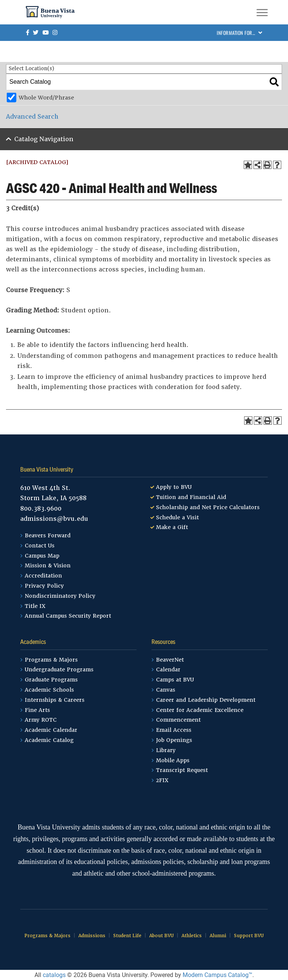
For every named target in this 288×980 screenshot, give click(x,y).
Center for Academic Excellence (200, 710)
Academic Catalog (49, 740)
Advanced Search (32, 117)
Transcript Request (182, 770)
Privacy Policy (44, 586)
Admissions (92, 936)
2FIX (162, 780)
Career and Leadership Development (206, 700)
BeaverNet (170, 660)
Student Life (127, 936)
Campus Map (42, 556)
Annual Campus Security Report (68, 616)
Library (166, 750)
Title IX (35, 606)
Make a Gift (172, 527)
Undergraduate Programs (59, 669)
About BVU (161, 936)
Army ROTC (41, 720)
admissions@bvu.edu (54, 519)
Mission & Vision (48, 565)
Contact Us (40, 546)
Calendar (168, 669)
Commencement (178, 720)
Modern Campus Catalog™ (217, 975)
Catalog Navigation (44, 139)
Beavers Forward (48, 535)
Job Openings (174, 740)
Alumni (218, 936)
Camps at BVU (175, 680)
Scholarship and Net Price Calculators (208, 507)
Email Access (174, 730)
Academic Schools (49, 690)
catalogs (54, 975)
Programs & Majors (51, 660)
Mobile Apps (173, 760)
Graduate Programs (51, 680)
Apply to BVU (174, 487)
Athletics (192, 936)
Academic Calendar (51, 730)
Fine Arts (37, 710)
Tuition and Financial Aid (191, 497)
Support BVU (249, 936)
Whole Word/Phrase (46, 98)
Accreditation (43, 576)
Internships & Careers (55, 700)
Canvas (166, 690)
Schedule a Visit (177, 517)
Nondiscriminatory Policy (60, 596)
